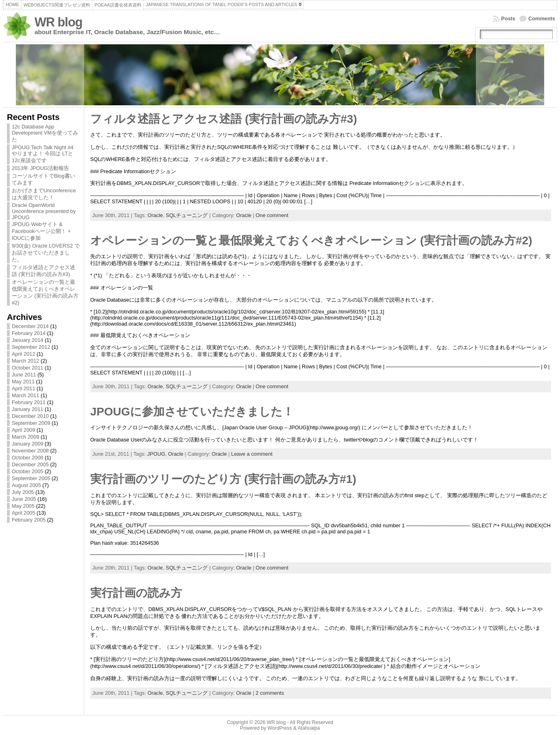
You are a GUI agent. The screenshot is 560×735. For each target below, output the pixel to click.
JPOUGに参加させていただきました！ (192, 412)
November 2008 (30, 451)
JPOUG (156, 454)
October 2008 (28, 458)
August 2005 (26, 485)
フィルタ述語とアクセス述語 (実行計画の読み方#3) (224, 119)
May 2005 (23, 506)
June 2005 (24, 499)
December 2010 (30, 416)
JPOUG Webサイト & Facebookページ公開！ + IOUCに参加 (41, 231)
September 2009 (31, 423)
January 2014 (28, 340)
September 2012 (31, 347)
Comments (542, 18)
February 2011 (29, 402)
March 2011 (26, 395)
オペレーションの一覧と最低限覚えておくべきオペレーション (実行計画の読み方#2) (311, 240)
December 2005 (30, 464)
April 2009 (24, 430)
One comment (272, 215)
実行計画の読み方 (136, 593)
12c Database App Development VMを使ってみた (45, 133)
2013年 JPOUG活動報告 (40, 168)
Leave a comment (252, 454)
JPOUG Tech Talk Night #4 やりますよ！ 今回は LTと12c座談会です (43, 154)
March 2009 (26, 437)
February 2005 (29, 520)
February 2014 (29, 333)
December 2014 (30, 326)
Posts (508, 18)
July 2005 (23, 492)
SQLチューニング (187, 215)
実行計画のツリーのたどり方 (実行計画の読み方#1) (223, 479)
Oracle (155, 215)
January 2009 (28, 444)
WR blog (59, 22)
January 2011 (28, 409)
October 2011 (28, 368)
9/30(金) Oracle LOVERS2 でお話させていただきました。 (46, 253)
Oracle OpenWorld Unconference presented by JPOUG (44, 211)
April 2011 (24, 388)
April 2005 (24, 513)
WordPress (280, 728)
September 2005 (31, 478)
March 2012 (26, 361)
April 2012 (24, 354)
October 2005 (28, 471)
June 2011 (24, 375)
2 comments (270, 693)
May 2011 (23, 382)
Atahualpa (309, 728)
